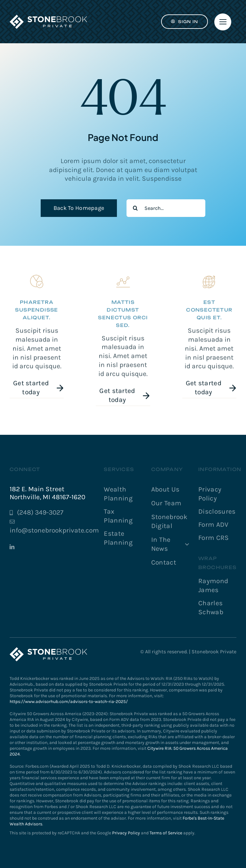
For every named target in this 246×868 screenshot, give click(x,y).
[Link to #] (223, 22)
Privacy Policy (126, 833)
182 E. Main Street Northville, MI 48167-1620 (47, 493)
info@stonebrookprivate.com (54, 530)
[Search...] (166, 208)
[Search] (135, 208)
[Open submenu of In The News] (185, 545)
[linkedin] (12, 547)
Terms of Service (166, 833)
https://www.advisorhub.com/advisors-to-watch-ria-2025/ (69, 702)
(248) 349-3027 (40, 512)
